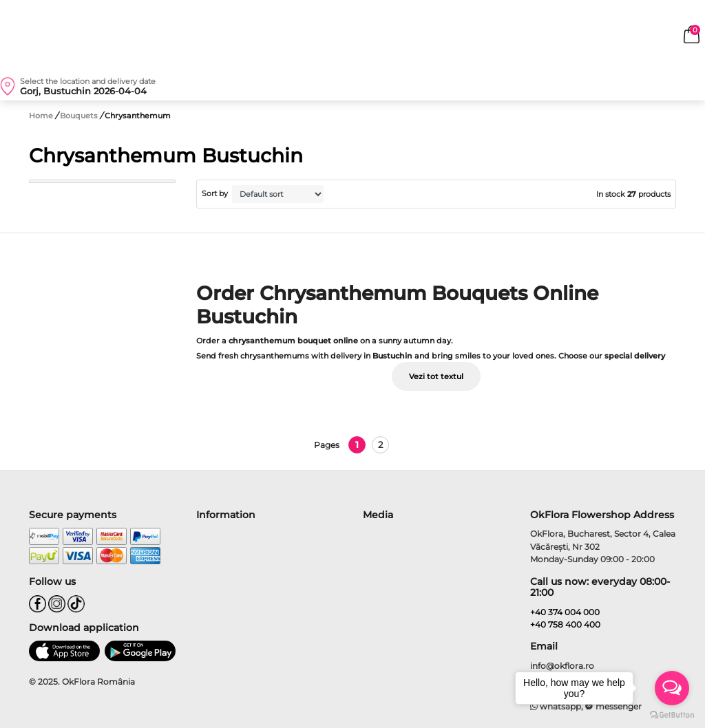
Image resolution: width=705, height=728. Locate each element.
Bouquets (80, 116)
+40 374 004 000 (565, 612)
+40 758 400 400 (565, 624)
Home (41, 116)
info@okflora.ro (562, 666)
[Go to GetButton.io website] (672, 714)
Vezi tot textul (436, 376)
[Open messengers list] (672, 688)
